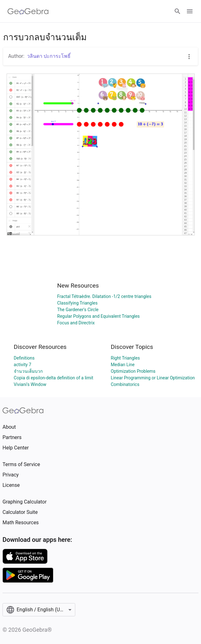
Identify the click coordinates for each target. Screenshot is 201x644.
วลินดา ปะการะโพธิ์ (49, 56)
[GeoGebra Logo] (28, 11)
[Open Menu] (190, 11)
